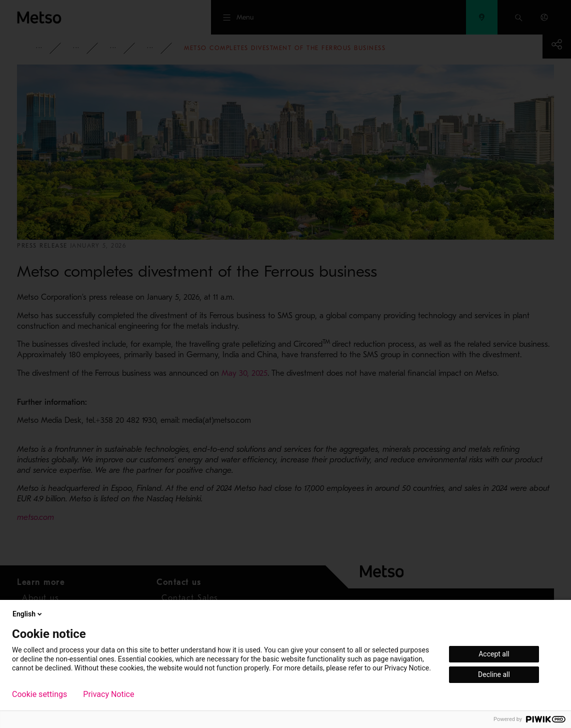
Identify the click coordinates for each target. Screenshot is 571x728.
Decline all (494, 674)
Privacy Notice (108, 694)
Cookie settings (39, 694)
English (28, 614)
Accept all (494, 654)
